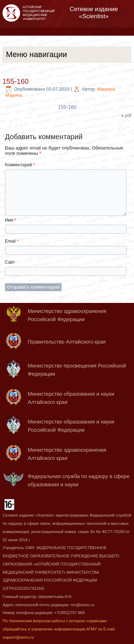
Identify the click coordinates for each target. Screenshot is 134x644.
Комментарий (20, 165)
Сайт (10, 262)
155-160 (16, 81)
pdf (128, 115)
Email (12, 241)
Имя (11, 220)
